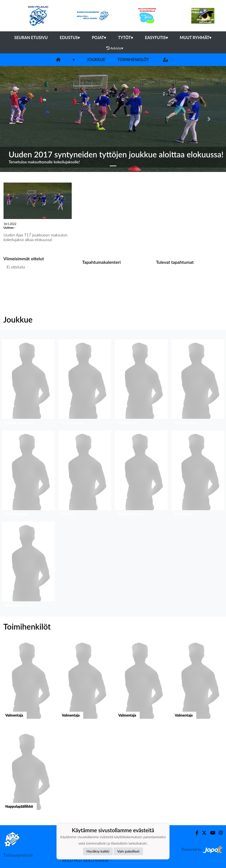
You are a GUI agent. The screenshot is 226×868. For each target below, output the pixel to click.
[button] (17, 119)
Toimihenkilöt (133, 60)
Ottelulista (14, 284)
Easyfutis (156, 38)
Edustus (70, 38)
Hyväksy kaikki (98, 851)
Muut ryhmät (196, 38)
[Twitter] (202, 833)
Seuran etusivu (31, 38)
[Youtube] (211, 833)
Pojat (99, 38)
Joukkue (96, 60)
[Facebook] (195, 833)
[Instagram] (219, 833)
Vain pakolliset (128, 851)
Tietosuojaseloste (18, 855)
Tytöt (125, 38)
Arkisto (115, 48)
